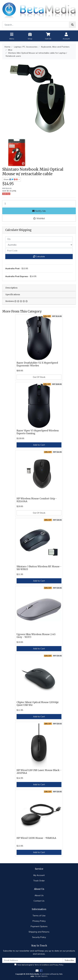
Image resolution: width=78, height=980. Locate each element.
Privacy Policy (39, 921)
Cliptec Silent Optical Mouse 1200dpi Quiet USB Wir (38, 704)
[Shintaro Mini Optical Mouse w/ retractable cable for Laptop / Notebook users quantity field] (39, 203)
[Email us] (37, 971)
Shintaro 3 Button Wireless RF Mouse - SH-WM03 (39, 568)
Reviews (17, 301)
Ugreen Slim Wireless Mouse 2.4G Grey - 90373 (36, 636)
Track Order (39, 881)
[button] (39, 218)
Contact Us (39, 901)
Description (11, 288)
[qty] (39, 239)
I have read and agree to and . (39, 965)
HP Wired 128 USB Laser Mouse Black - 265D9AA (39, 772)
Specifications (13, 294)
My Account (39, 875)
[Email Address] (33, 960)
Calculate (39, 256)
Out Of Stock (39, 377)
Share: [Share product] (11, 179)
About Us (39, 895)
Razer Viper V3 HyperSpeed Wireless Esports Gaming (38, 432)
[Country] (39, 245)
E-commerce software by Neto (51, 974)
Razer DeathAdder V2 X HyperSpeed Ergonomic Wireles (37, 364)
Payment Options (39, 926)
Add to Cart (39, 445)
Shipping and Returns (39, 932)
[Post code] (39, 251)
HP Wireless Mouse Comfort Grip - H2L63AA (37, 500)
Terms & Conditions (42, 965)
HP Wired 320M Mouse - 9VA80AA (36, 838)
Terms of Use (39, 916)
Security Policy (39, 937)
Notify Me (39, 211)
